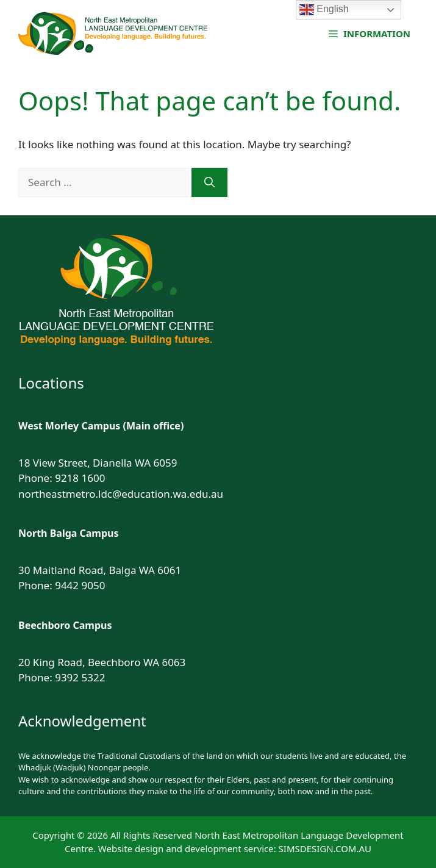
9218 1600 (80, 478)
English (324, 10)
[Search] (209, 182)
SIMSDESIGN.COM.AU (325, 848)
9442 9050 (80, 585)
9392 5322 (80, 677)
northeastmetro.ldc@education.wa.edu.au (121, 494)
